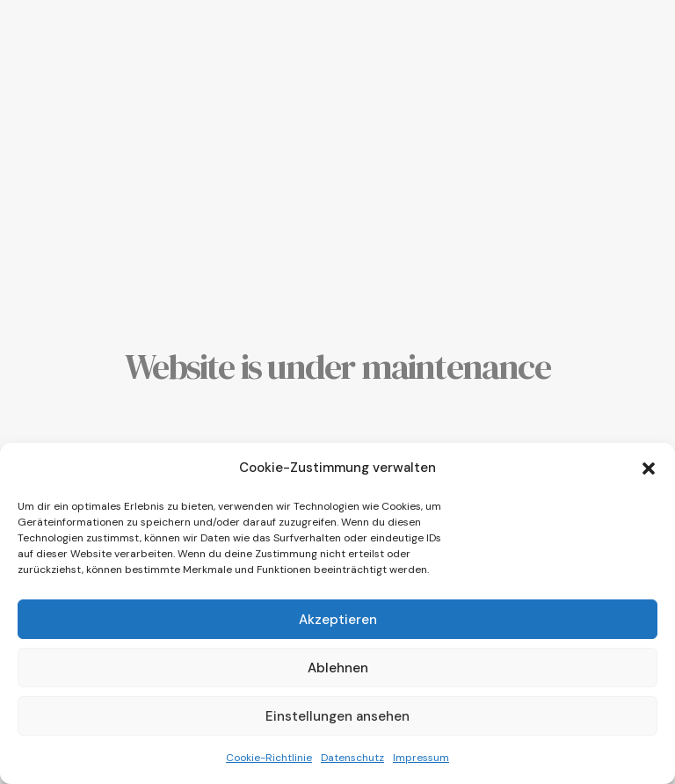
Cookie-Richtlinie (269, 758)
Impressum (421, 758)
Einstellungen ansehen (337, 716)
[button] (649, 468)
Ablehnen (338, 668)
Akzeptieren (338, 620)
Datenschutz (352, 758)
